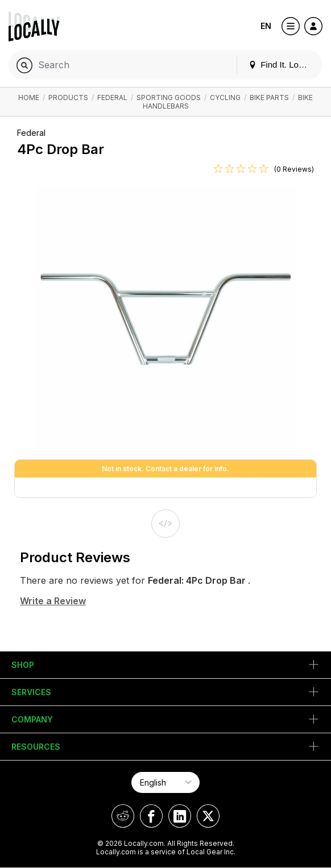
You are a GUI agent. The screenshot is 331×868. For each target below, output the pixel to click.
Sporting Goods (169, 97)
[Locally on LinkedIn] (180, 816)
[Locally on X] (208, 816)
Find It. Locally (282, 65)
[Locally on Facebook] (151, 816)
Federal (112, 97)
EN (266, 26)
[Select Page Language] (165, 782)
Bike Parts (269, 97)
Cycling (225, 97)
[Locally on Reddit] (123, 816)
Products (68, 97)
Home (29, 97)
